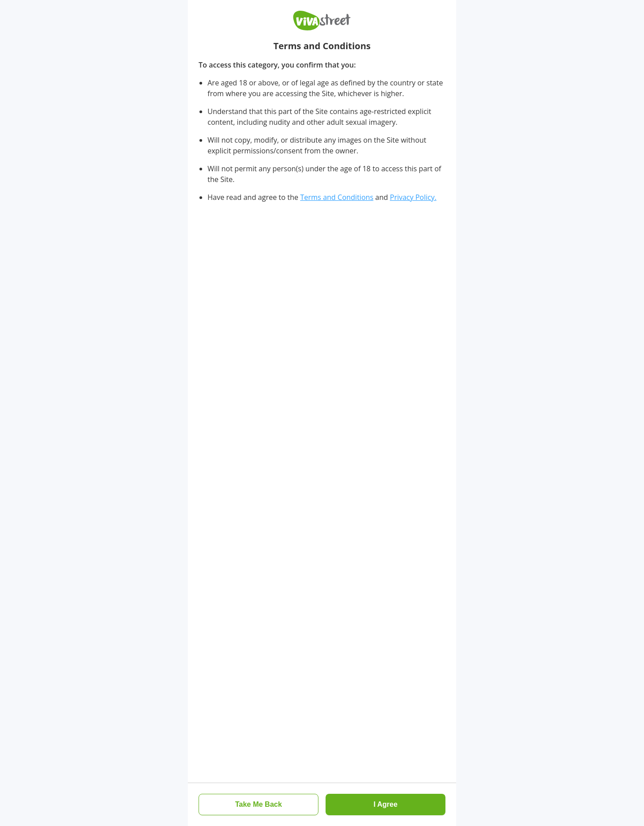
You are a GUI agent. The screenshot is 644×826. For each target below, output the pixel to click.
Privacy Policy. (413, 197)
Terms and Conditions (337, 197)
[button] (258, 805)
